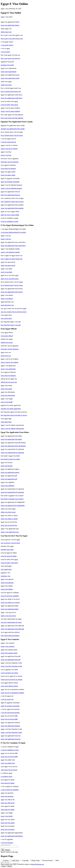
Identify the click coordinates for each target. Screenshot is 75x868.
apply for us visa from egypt (10, 279)
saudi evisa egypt (6, 85)
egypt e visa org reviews (8, 616)
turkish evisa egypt (7, 342)
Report (10, 866)
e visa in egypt (5, 52)
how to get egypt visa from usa (10, 58)
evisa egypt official (7, 336)
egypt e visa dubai (6, 272)
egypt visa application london (10, 25)
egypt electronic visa (7, 305)
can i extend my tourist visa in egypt (12, 202)
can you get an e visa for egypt (10, 543)
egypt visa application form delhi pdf (12, 629)
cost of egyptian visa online (9, 673)
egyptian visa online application (11, 409)
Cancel (4, 866)
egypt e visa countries (8, 646)
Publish (8, 850)
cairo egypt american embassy (10, 636)
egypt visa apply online (8, 175)
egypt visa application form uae (11, 739)
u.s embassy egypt (6, 776)
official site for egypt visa (9, 382)
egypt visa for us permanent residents (12, 693)
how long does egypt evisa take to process (14, 415)
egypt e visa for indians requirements (12, 428)
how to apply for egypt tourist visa (12, 259)
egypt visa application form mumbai (12, 208)
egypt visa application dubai (10, 609)
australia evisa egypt (7, 550)
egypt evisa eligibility (8, 486)
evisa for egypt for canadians (10, 596)
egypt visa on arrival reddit (9, 719)
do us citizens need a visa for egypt (12, 135)
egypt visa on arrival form (9, 525)
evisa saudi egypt (6, 569)
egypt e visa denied (7, 299)
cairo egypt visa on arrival (9, 770)
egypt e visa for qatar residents (10, 111)
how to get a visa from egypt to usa (12, 39)
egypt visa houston (7, 466)
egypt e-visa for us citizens (9, 149)
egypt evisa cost (6, 356)
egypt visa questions (7, 796)
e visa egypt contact (7, 45)
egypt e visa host (6, 155)
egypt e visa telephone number (10, 252)
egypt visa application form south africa (13, 246)
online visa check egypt (8, 512)
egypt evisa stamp (6, 389)
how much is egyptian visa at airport (12, 499)
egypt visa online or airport (9, 519)
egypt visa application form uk (10, 195)
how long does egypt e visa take (11, 325)
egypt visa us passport (8, 829)
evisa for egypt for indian (9, 556)
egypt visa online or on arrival (10, 602)
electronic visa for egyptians (10, 162)
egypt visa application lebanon (10, 726)
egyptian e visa (5, 576)
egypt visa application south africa (11, 98)
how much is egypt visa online (10, 459)
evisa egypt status (6, 318)
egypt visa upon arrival (8, 265)
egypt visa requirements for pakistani (12, 453)
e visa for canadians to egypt (10, 750)
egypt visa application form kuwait (12, 292)
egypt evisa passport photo (9, 653)
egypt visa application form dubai (11, 439)
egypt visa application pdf (9, 479)
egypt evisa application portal (10, 78)
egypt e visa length (7, 402)
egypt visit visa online (8, 823)
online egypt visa (6, 32)
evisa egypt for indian (8, 783)
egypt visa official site (8, 803)
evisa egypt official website (9, 686)
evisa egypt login (6, 422)
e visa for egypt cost (7, 699)
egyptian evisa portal (7, 65)
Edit (3, 850)
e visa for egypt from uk (8, 142)
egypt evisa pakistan (7, 583)
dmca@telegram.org (37, 864)
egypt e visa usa (6, 239)
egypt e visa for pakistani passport (11, 188)
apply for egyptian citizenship (10, 182)
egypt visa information (8, 395)
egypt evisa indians (7, 589)
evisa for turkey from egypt (9, 105)
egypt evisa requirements (9, 72)
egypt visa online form (8, 763)
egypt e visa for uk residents (10, 362)
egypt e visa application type (10, 532)
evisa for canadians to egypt (10, 221)
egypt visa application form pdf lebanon (13, 446)
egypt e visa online (7, 9)
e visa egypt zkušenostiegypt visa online (13, 232)
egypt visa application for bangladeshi (13, 506)
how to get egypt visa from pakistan (12, 118)
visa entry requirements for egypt (11, 622)
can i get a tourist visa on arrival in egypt (14, 312)
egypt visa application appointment (12, 836)
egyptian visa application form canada (13, 129)
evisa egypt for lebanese (8, 168)
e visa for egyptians (7, 843)
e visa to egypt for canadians (10, 790)
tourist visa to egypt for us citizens (12, 679)
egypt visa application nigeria (10, 472)
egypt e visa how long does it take (11, 666)
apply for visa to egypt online (10, 215)
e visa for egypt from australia (10, 713)
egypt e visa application (8, 369)
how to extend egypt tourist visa (11, 91)
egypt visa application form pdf (11, 660)
